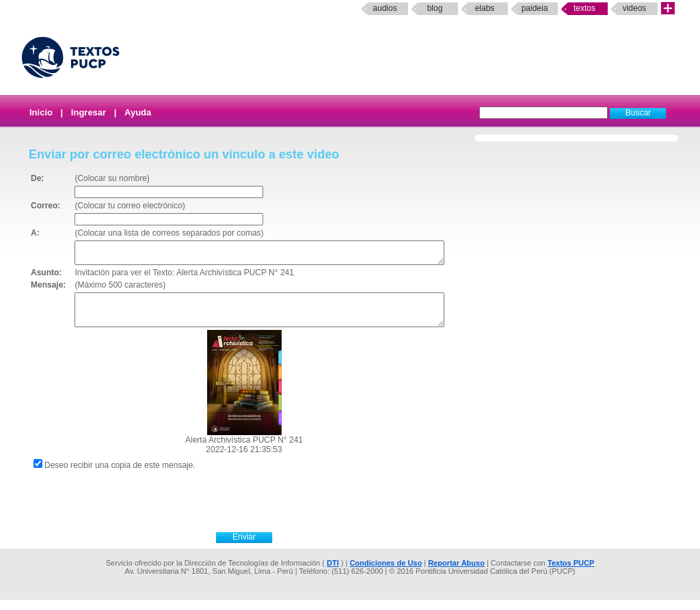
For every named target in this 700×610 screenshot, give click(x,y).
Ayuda (138, 112)
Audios (385, 8)
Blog (435, 8)
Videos (635, 8)
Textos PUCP (571, 573)
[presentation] (259, 510)
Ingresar (89, 112)
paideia (535, 8)
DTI (333, 573)
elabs (485, 8)
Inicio (41, 112)
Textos (584, 8)
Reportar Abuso (456, 573)
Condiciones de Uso (386, 573)
